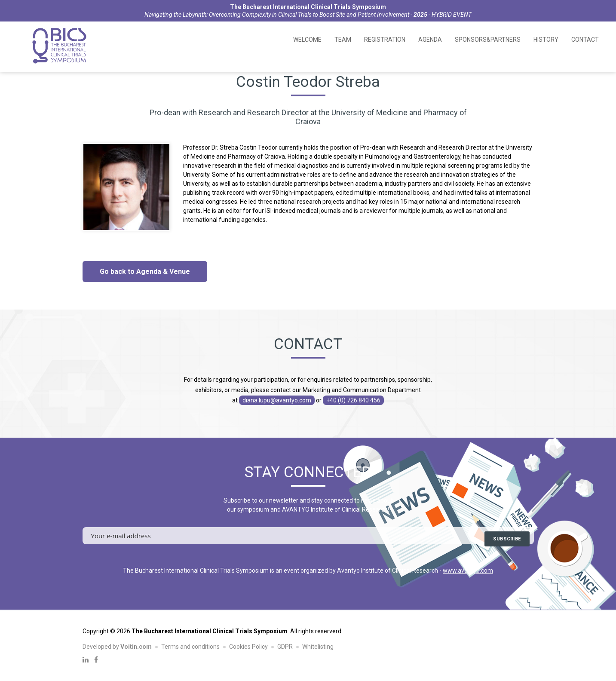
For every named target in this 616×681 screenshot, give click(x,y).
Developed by (117, 647)
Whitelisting (318, 647)
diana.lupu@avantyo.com (277, 400)
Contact (585, 40)
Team (343, 40)
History (546, 40)
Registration (385, 40)
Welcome (307, 40)
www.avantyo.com (468, 571)
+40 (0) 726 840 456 (353, 400)
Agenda (430, 40)
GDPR (285, 647)
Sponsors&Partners (488, 40)
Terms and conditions (190, 647)
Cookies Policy (248, 647)
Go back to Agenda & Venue (145, 271)
